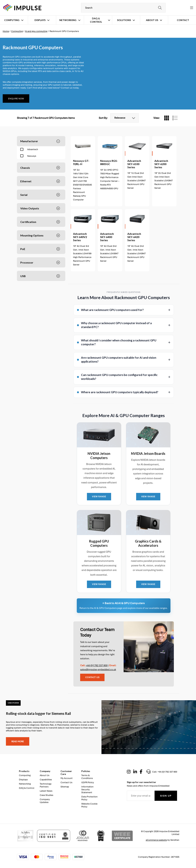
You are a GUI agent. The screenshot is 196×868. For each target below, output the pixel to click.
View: (157, 118)
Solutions (124, 20)
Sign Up (166, 796)
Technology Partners (46, 785)
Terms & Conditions (87, 777)
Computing (12, 20)
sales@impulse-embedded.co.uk (98, 669)
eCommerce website (156, 840)
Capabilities (46, 780)
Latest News (46, 791)
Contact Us (92, 677)
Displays (40, 20)
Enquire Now (16, 99)
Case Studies (47, 795)
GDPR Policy (88, 782)
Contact (183, 20)
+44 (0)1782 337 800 (97, 665)
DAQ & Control (96, 20)
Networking (68, 20)
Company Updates (45, 801)
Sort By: (103, 118)
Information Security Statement (87, 790)
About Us (152, 20)
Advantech (29, 149)
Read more (18, 741)
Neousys (28, 156)
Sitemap (65, 787)
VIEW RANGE (99, 497)
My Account (67, 778)
